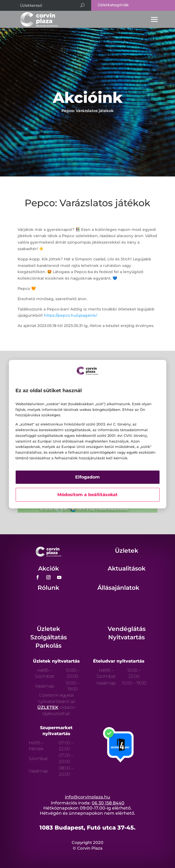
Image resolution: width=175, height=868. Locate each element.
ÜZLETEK (48, 707)
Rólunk (48, 588)
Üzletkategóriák (113, 5)
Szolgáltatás (49, 637)
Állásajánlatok (118, 588)
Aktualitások (127, 569)
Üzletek (127, 551)
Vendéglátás (127, 629)
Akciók (49, 569)
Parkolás (48, 646)
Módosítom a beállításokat (87, 495)
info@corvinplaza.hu (87, 797)
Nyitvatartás (126, 637)
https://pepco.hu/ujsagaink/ (70, 315)
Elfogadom (87, 477)
